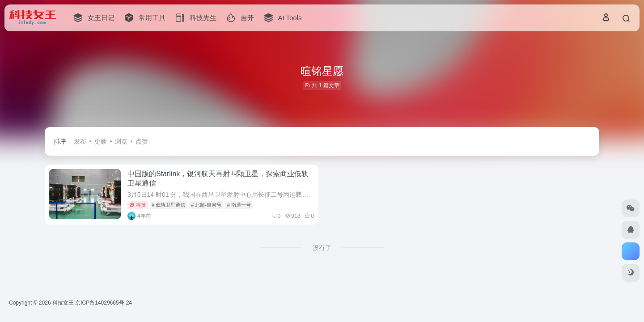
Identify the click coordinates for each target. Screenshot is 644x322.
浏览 (121, 141)
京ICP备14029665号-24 (104, 303)
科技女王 (63, 303)
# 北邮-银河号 (206, 205)
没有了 (322, 248)
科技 (138, 205)
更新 (101, 141)
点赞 (142, 141)
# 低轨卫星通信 (168, 205)
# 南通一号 (239, 205)
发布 (80, 141)
